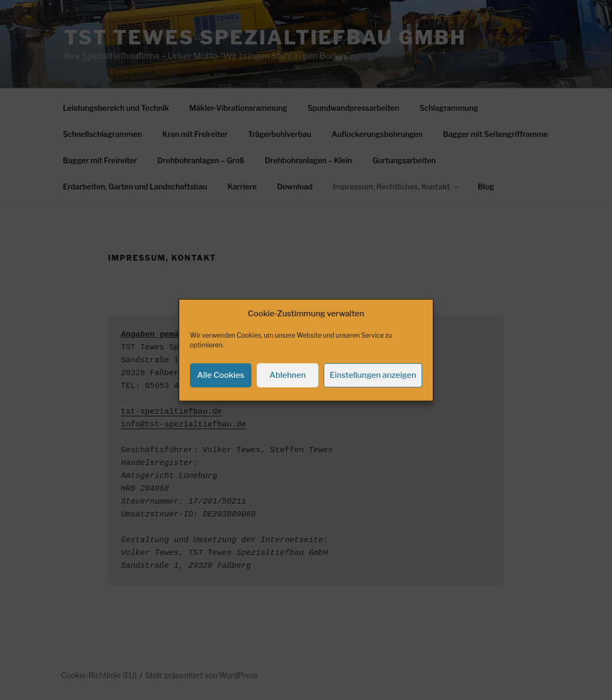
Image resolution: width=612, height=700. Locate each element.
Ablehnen (288, 389)
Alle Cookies (221, 389)
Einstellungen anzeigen (373, 389)
